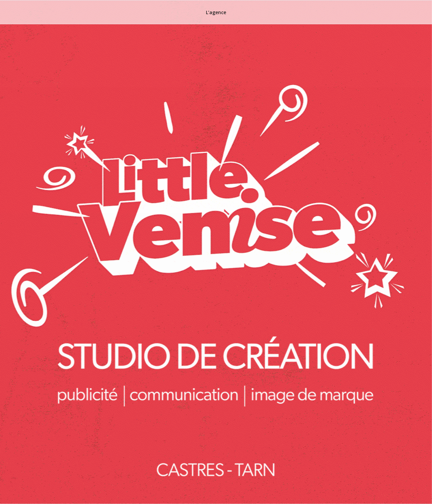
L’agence (216, 12)
